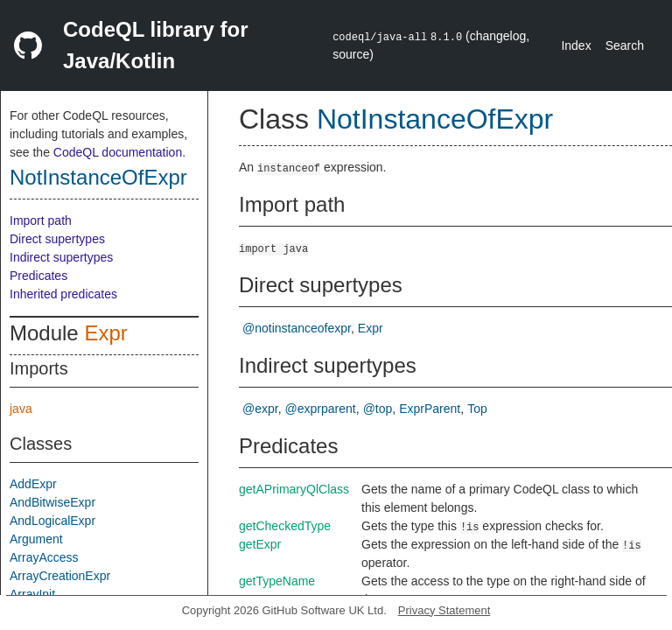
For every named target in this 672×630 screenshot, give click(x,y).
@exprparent (321, 409)
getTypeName (277, 581)
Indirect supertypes (61, 257)
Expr (105, 333)
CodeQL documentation (118, 152)
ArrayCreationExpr (60, 576)
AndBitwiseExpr (52, 502)
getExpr (260, 544)
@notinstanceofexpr (297, 328)
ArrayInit (32, 594)
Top (477, 409)
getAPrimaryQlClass (294, 489)
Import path (41, 220)
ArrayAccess (44, 557)
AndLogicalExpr (52, 521)
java (21, 409)
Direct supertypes (57, 239)
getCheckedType (285, 526)
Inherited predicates (63, 294)
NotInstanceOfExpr (98, 177)
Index (576, 45)
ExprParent (430, 409)
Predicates (38, 276)
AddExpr (33, 484)
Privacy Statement (444, 610)
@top (378, 409)
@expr (260, 409)
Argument (36, 539)
